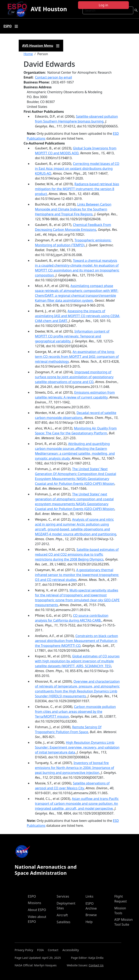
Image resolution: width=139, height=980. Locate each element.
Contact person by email (53, 77)
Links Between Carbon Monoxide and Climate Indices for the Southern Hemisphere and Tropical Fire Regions (73, 209)
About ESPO (37, 910)
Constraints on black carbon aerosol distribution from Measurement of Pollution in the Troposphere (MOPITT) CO (77, 641)
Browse (91, 915)
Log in (103, 5)
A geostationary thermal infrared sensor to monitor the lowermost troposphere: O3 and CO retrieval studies (77, 575)
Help (89, 922)
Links (90, 896)
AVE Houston (49, 9)
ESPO (32, 896)
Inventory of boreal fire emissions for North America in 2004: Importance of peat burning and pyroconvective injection (74, 768)
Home (28, 54)
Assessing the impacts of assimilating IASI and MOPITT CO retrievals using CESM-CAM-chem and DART (78, 316)
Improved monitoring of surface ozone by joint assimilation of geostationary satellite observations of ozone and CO (74, 377)
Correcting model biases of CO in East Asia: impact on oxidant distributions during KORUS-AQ (77, 169)
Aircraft (62, 915)
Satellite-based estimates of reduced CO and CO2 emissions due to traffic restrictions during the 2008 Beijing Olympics (77, 554)
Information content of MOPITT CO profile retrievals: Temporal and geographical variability (72, 336)
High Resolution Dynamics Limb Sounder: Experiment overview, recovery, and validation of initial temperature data (77, 747)
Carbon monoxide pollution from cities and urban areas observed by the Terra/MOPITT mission (75, 712)
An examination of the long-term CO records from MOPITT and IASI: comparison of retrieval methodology (77, 357)
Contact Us (96, 965)
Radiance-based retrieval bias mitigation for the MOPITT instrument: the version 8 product (77, 189)
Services (63, 896)
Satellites (64, 922)
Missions (34, 903)
